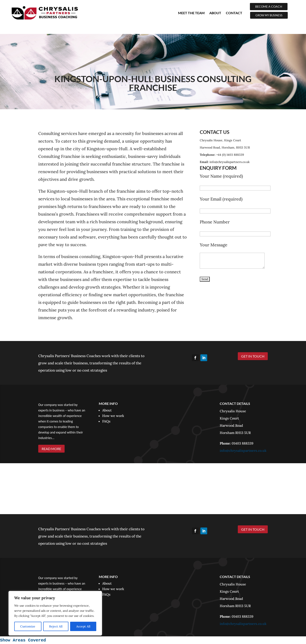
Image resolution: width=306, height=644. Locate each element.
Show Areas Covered (23, 640)
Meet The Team (191, 13)
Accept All (83, 626)
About (215, 13)
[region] (55, 613)
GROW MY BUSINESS (269, 15)
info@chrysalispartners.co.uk (243, 450)
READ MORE (51, 449)
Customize (28, 626)
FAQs (106, 421)
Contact (234, 13)
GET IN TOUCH (253, 356)
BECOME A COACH (269, 6)
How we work (113, 416)
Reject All (56, 626)
